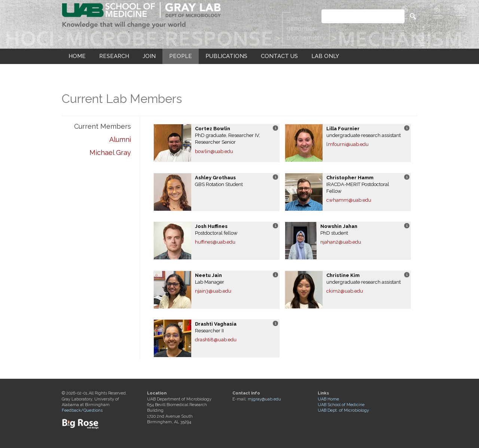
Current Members (103, 126)
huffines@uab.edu (215, 242)
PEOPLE (181, 56)
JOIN (149, 56)
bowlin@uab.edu (214, 151)
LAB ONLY (325, 56)
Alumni (120, 139)
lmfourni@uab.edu (347, 144)
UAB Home (328, 399)
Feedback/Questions (82, 410)
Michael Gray (110, 153)
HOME (77, 56)
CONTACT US (279, 56)
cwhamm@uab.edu (349, 200)
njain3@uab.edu (213, 291)
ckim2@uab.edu (345, 291)
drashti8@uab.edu (216, 340)
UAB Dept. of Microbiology (343, 410)
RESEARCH (114, 56)
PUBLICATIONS (226, 56)
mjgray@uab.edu (264, 399)
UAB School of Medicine (341, 405)
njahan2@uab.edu (341, 242)
